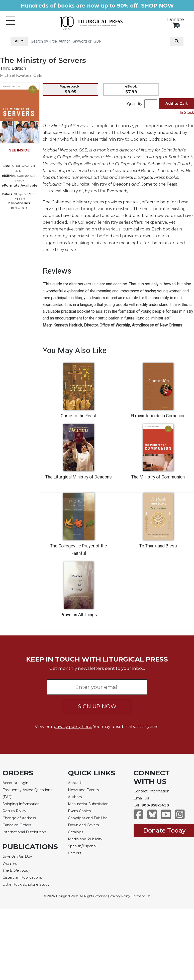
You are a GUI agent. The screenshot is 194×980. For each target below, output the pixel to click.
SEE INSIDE (19, 150)
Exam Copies (79, 811)
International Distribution (24, 832)
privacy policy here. (73, 727)
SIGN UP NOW (97, 706)
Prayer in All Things (79, 615)
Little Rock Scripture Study (26, 884)
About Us (76, 783)
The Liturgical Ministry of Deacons (79, 477)
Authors (75, 797)
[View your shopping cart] (176, 25)
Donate (176, 20)
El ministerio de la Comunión (158, 416)
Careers (75, 853)
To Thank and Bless (158, 546)
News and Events (83, 790)
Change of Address (19, 818)
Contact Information (152, 791)
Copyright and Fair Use (88, 818)
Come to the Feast (79, 416)
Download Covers (83, 825)
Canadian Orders (17, 825)
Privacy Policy (120, 896)
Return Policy (14, 811)
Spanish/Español (82, 846)
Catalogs (76, 832)
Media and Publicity (85, 839)
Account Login (15, 783)
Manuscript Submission (88, 804)
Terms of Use (141, 896)
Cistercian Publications (22, 877)
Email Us (141, 798)
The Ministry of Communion (158, 477)
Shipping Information (21, 804)
